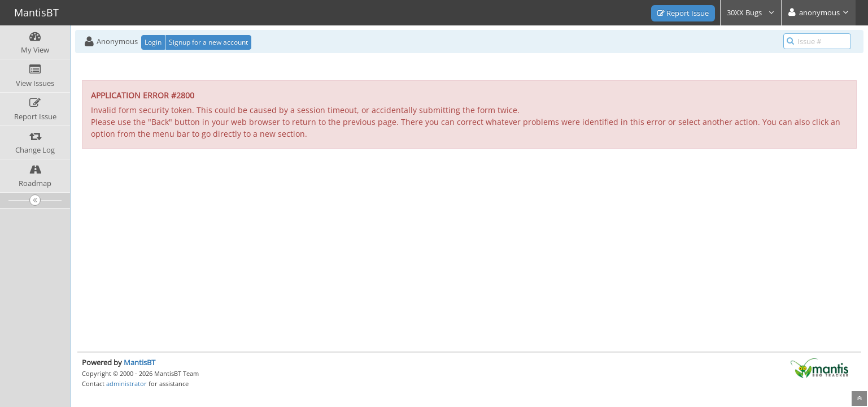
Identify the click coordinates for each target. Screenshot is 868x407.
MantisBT (139, 362)
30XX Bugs (751, 12)
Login (153, 42)
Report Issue (683, 13)
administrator (127, 384)
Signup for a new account (208, 42)
